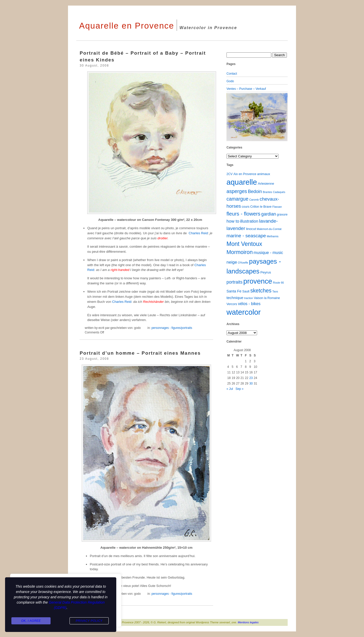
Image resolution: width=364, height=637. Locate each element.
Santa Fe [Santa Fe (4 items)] (234, 291)
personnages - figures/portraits (172, 328)
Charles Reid (198, 233)
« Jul (230, 389)
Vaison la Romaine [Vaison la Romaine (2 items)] (267, 298)
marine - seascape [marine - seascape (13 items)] (246, 236)
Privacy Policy (89, 621)
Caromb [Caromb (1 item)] (254, 200)
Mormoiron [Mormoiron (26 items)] (240, 252)
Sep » (240, 389)
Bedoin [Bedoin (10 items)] (255, 192)
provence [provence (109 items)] (258, 281)
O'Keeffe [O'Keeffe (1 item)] (243, 263)
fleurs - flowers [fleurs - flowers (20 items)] (243, 214)
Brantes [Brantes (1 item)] (268, 192)
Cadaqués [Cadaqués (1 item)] (279, 192)
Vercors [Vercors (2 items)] (232, 304)
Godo (230, 81)
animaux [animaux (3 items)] (264, 174)
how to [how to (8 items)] (233, 221)
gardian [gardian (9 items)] (268, 214)
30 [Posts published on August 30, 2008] (251, 384)
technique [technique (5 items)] (235, 298)
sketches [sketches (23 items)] (261, 291)
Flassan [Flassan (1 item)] (277, 207)
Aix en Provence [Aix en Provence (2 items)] (245, 174)
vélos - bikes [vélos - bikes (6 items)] (249, 304)
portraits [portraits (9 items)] (234, 282)
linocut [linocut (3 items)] (251, 229)
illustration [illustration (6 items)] (249, 221)
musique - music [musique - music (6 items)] (268, 252)
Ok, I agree (31, 621)
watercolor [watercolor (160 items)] (244, 312)
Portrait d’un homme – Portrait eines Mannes (140, 353)
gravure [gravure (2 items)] (282, 215)
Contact (232, 74)
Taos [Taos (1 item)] (275, 291)
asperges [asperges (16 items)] (237, 191)
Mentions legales (248, 622)
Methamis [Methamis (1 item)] (272, 236)
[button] (231, 117)
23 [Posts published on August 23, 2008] (251, 378)
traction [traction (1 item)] (249, 298)
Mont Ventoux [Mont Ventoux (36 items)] (244, 244)
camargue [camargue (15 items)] (237, 199)
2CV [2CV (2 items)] (230, 174)
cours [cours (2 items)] (245, 207)
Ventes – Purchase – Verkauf (246, 89)
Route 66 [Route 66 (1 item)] (278, 283)
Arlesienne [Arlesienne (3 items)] (266, 184)
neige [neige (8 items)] (232, 262)
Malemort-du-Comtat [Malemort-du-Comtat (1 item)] (269, 229)
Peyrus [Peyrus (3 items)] (266, 272)
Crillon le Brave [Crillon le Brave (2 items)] (261, 207)
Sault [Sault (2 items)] (246, 291)
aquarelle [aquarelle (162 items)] (242, 182)
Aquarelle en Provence (127, 26)
